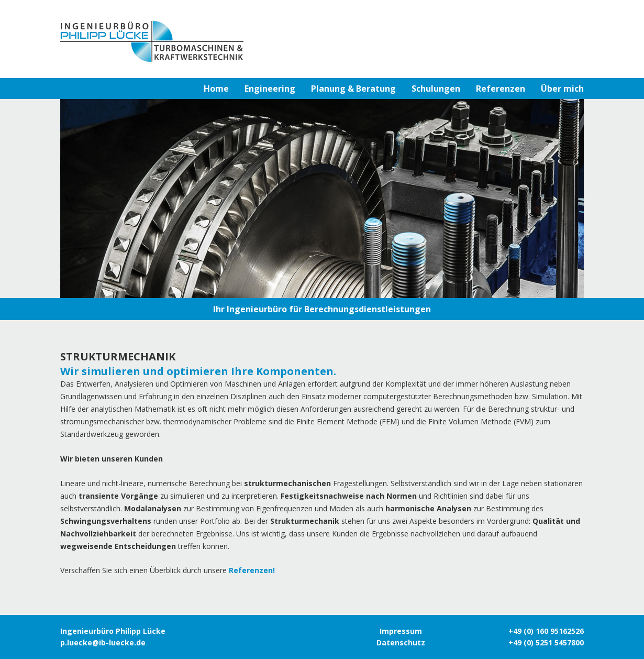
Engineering (270, 89)
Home (216, 89)
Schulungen (436, 89)
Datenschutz (401, 642)
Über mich (562, 89)
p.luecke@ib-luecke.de (103, 642)
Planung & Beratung (353, 89)
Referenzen (501, 89)
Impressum (401, 631)
